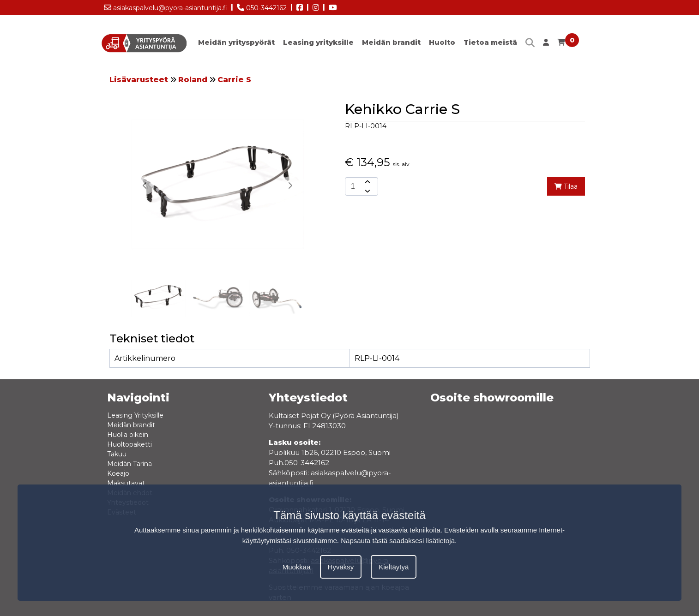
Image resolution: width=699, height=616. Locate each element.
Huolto (442, 42)
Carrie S (234, 80)
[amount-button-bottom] (367, 191)
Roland (193, 80)
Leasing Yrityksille (135, 415)
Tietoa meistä (490, 42)
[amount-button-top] (367, 182)
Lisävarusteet (139, 80)
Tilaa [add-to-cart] (566, 186)
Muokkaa (297, 567)
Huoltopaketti (130, 444)
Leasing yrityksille (318, 42)
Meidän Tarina (130, 464)
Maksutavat (126, 483)
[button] (290, 185)
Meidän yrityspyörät (236, 42)
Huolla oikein (128, 435)
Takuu (117, 454)
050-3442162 (262, 6)
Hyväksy (341, 567)
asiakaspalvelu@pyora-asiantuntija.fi (166, 6)
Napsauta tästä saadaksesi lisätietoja (398, 541)
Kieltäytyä (394, 567)
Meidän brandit (391, 42)
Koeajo (118, 473)
